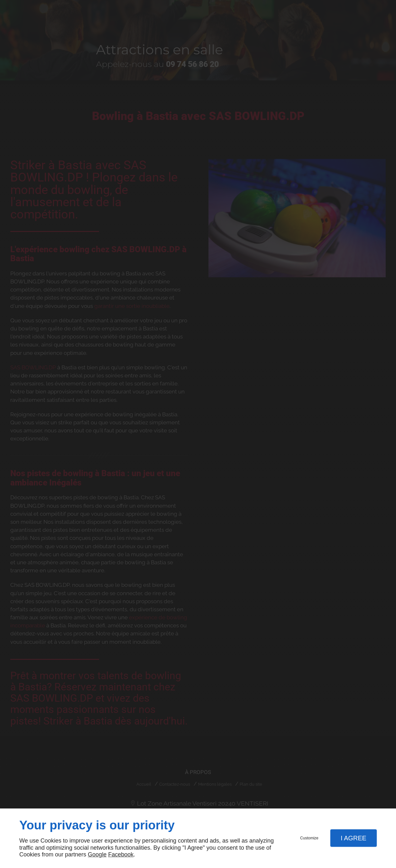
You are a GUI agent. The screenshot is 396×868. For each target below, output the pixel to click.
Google (97, 854)
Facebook (121, 854)
